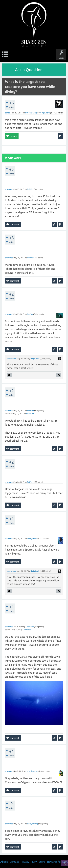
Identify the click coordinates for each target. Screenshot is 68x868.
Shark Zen (30, 414)
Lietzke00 (30, 627)
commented (11, 359)
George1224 (32, 539)
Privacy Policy (29, 862)
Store (42, 862)
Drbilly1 (30, 189)
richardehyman (32, 771)
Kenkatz (30, 411)
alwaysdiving (32, 824)
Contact (14, 862)
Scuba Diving (31, 113)
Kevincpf (31, 258)
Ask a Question (29, 70)
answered (9, 189)
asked (8, 113)
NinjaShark (45, 113)
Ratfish (30, 482)
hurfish (30, 314)
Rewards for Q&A (57, 862)
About (4, 862)
